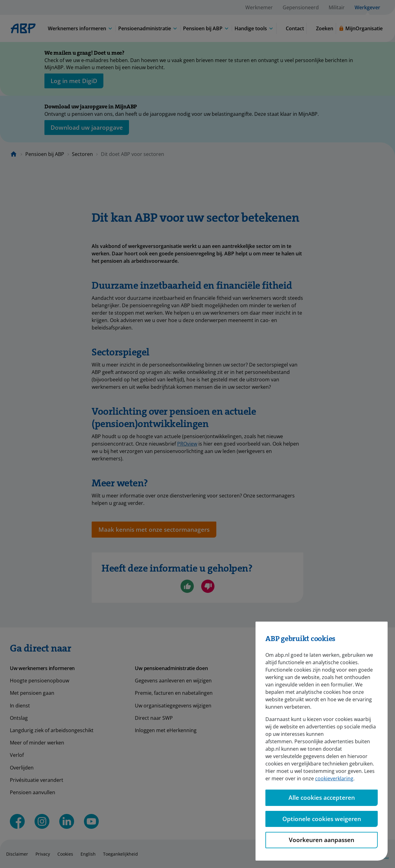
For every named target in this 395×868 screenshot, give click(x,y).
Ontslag (19, 718)
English (88, 854)
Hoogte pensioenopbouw (39, 681)
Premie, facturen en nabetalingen (174, 693)
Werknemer (259, 7)
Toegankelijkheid (121, 854)
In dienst (20, 706)
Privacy (43, 854)
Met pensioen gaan (32, 693)
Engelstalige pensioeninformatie (298, 780)
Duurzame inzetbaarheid (289, 706)
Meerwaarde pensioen (286, 792)
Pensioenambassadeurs (288, 743)
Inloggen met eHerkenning (166, 730)
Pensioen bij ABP (45, 154)
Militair (337, 7)
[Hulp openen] (374, 847)
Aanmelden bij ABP (282, 768)
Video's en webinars (283, 718)
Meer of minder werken (37, 743)
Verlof (17, 755)
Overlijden (22, 768)
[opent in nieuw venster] (74, 81)
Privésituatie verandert (37, 780)
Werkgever (367, 7)
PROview (187, 444)
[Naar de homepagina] (14, 154)
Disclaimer (17, 854)
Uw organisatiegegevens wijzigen (173, 706)
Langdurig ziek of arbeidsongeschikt (52, 730)
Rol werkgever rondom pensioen (298, 693)
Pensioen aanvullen (33, 792)
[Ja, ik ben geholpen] (187, 586)
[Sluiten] (364, 54)
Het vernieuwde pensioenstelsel (297, 730)
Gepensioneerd (301, 7)
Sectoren (82, 154)
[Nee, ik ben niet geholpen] (208, 586)
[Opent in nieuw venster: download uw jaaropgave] (87, 128)
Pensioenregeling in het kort (293, 681)
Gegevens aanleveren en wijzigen (173, 681)
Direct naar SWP (154, 718)
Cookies (65, 854)
